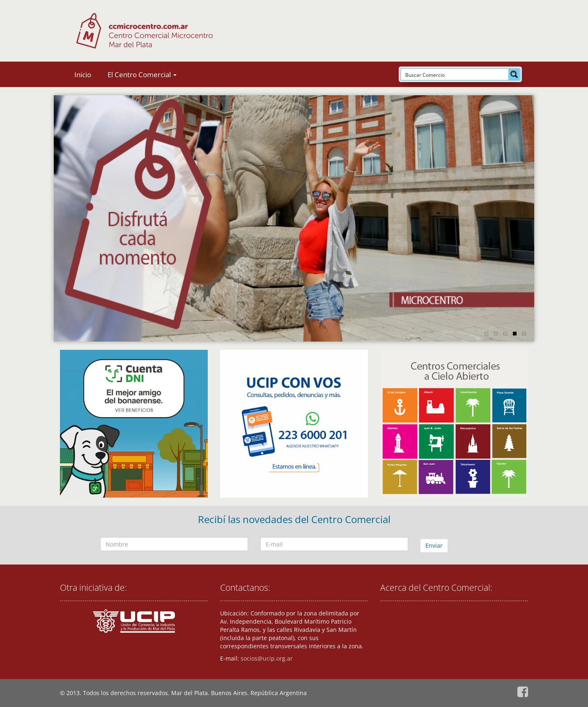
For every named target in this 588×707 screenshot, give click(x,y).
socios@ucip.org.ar (267, 658)
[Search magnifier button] (514, 74)
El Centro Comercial (142, 75)
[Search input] (455, 74)
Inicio (83, 75)
